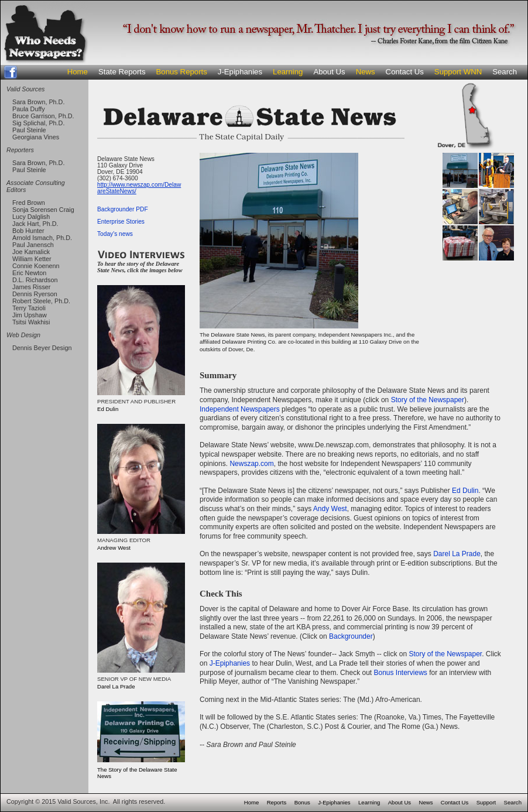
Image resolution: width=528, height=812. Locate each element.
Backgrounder (351, 636)
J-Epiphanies (240, 72)
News (366, 72)
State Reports (122, 72)
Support (486, 802)
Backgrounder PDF (123, 209)
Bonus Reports (182, 72)
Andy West (330, 509)
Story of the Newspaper (428, 400)
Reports (277, 802)
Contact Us (405, 72)
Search (505, 72)
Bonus (302, 802)
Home (78, 72)
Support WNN (458, 72)
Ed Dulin (465, 491)
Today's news (115, 234)
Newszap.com (251, 464)
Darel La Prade (457, 554)
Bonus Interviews (400, 673)
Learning (288, 72)
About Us (329, 72)
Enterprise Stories (121, 222)
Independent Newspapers (240, 409)
